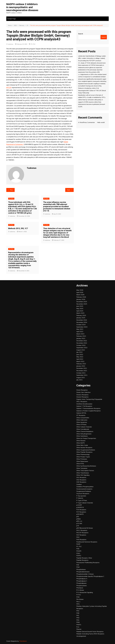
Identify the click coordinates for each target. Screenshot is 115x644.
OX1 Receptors (81, 477)
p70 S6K (79, 523)
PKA (78, 611)
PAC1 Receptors (82, 530)
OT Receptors (81, 415)
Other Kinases (81, 441)
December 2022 (82, 341)
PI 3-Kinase (80, 590)
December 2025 (82, 302)
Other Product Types (83, 457)
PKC (78, 615)
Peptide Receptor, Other (84, 558)
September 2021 (82, 375)
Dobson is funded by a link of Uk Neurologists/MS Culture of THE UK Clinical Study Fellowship (92, 90)
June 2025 (80, 306)
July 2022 (79, 352)
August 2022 (81, 350)
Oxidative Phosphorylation (85, 487)
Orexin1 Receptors (82, 395)
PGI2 (78, 567)
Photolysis (80, 588)
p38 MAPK (80, 514)
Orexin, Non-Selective (83, 392)
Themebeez (23, 641)
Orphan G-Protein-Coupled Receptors (88, 411)
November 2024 (82, 322)
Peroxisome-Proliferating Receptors (88, 563)
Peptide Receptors (82, 560)
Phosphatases (81, 569)
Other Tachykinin (82, 468)
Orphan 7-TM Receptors (84, 406)
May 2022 (80, 357)
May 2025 (80, 308)
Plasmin (79, 629)
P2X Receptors (81, 510)
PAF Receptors (81, 535)
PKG (78, 620)
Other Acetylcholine (83, 418)
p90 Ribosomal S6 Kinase (85, 528)
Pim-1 (78, 602)
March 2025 (80, 313)
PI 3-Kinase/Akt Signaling (85, 592)
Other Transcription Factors (85, 470)
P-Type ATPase (82, 500)
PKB (78, 613)
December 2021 (82, 368)
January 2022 (81, 366)
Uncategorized (81, 636)
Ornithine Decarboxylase (84, 404)
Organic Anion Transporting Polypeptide (89, 399)
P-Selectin (80, 498)
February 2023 (81, 336)
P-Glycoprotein (81, 496)
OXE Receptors (81, 482)
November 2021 (82, 371)
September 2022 (82, 348)
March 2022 (80, 361)
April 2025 (80, 311)
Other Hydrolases (82, 436)
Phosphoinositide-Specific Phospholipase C (90, 576)
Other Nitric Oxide (82, 445)
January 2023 (81, 338)
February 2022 (81, 364)
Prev (11, 190)
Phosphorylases (82, 586)
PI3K (78, 597)
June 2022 (80, 354)
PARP (78, 544)
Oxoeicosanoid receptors (84, 489)
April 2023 (80, 331)
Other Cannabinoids (83, 429)
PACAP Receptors (82, 533)
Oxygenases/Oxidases (84, 491)
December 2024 (82, 320)
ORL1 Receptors (82, 401)
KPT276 (9, 88)
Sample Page (11, 19)
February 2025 (81, 315)
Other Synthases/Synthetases (86, 466)
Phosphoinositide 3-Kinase (85, 574)
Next (69, 190)
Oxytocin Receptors (83, 493)
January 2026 (81, 299)
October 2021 (81, 373)
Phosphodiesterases (83, 572)
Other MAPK (80, 443)
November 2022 (82, 343)
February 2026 (81, 297)
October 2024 (81, 325)
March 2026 (80, 295)
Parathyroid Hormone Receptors (87, 542)
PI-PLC (79, 595)
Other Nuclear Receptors (84, 447)
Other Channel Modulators (85, 431)
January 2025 (81, 318)
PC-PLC (33, 44)
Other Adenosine (82, 420)
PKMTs (79, 625)
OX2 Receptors (81, 480)
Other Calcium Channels (84, 427)
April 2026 (80, 292)
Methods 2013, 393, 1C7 (18, 228)
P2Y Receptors (81, 512)
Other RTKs (80, 464)
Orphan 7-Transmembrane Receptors (88, 408)
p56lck (79, 519)
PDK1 (78, 553)
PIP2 (78, 604)
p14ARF (79, 505)
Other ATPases (81, 424)
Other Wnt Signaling (83, 475)
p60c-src (79, 521)
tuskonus (11, 44)
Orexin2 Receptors (82, 397)
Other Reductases (82, 461)
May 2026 (80, 290)
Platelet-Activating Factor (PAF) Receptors (90, 634)
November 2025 (82, 304)
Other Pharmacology (83, 454)
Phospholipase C (82, 581)
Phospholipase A (82, 579)
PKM (78, 622)
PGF (78, 565)
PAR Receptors (81, 539)
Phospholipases (81, 583)
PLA (78, 627)
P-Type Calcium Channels (85, 503)
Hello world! (101, 122)
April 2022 (80, 359)
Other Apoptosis (82, 422)
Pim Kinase (80, 599)
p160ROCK (80, 507)
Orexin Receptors (82, 390)
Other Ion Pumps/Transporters (86, 438)
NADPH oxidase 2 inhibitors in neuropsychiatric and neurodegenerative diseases (22, 7)
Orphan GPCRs (81, 413)
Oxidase (79, 484)
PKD (78, 618)
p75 (78, 526)
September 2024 (82, 327)
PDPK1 (79, 556)
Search (81, 34)
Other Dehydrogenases (84, 434)
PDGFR (79, 551)
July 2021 (79, 380)
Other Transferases (83, 473)
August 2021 (81, 377)
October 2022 (81, 345)
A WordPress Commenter (86, 122)
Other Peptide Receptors (84, 452)
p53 (78, 516)
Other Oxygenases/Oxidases (86, 450)
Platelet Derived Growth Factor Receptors (90, 632)
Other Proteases (82, 459)
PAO (78, 537)
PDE (78, 549)
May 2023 (80, 329)
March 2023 (80, 334)
